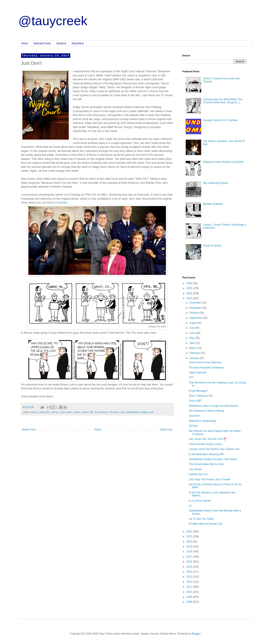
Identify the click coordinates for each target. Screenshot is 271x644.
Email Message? (198, 391)
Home (98, 430)
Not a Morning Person (216, 183)
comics (77, 412)
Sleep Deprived (198, 373)
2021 (190, 536)
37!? (191, 377)
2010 (190, 592)
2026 (190, 283)
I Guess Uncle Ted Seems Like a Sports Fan (214, 449)
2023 (190, 298)
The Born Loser (117, 412)
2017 (190, 557)
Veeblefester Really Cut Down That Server (213, 459)
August (194, 323)
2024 (190, 293)
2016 (190, 562)
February (195, 353)
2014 (190, 572)
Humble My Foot (198, 474)
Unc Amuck (195, 469)
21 (190, 506)
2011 (190, 587)
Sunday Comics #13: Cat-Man (220, 120)
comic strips (66, 412)
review (85, 412)
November (196, 308)
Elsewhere (78, 43)
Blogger (196, 634)
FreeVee (62, 203)
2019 (190, 547)
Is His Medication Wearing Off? (206, 454)
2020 (190, 542)
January (194, 358)
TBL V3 (93, 412)
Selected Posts (42, 43)
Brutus (34, 412)
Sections (61, 43)
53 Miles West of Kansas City (205, 524)
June (192, 333)
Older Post (166, 430)
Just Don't (194, 416)
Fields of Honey (212, 246)
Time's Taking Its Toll (200, 396)
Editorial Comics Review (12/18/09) (223, 162)
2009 (190, 597)
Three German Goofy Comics (206, 444)
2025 (190, 288)
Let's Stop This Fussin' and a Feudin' (210, 479)
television (103, 412)
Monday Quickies (213, 204)
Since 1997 (195, 401)
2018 (190, 552)
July (192, 328)
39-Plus (193, 426)
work (151, 412)
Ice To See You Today (201, 519)
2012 (190, 582)
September (196, 318)
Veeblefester (133, 412)
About (25, 43)
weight (144, 412)
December (196, 303)
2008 (190, 602)
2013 (190, 577)
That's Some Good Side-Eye (205, 362)
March (193, 348)
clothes (55, 412)
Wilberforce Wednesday (202, 421)
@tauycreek (53, 21)
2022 (190, 532)
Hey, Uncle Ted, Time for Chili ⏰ (207, 439)
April (192, 343)
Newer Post (29, 430)
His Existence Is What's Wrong (206, 411)
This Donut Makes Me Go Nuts (206, 464)
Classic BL (44, 412)
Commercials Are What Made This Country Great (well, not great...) (223, 101)
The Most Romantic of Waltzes (206, 368)
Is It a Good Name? (200, 501)
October (194, 313)
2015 (190, 567)
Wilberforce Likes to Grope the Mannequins (214, 406)
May (192, 338)
